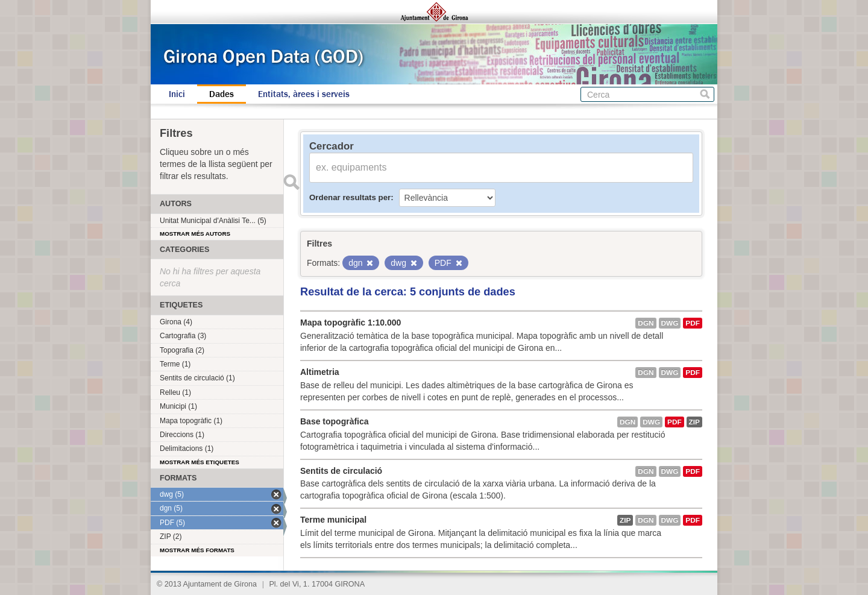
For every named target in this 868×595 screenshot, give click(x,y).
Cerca (705, 94)
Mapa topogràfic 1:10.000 (351, 323)
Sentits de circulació (341, 471)
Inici (177, 94)
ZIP (694, 422)
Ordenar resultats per (350, 197)
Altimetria (320, 372)
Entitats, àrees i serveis (304, 94)
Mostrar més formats (197, 550)
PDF (693, 323)
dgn (646, 323)
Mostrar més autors (195, 234)
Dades (222, 94)
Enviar (291, 182)
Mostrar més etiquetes (200, 462)
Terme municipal (333, 520)
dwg (670, 323)
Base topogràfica (335, 421)
